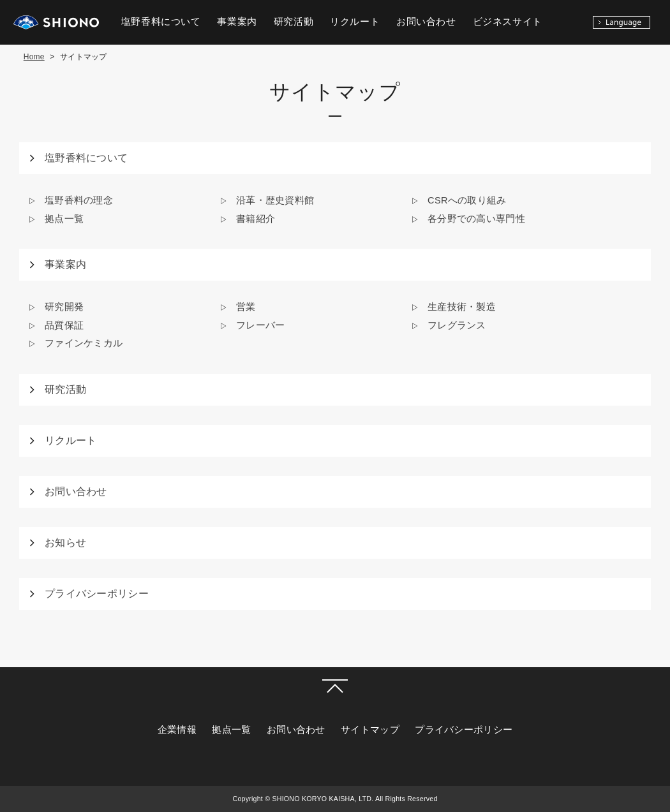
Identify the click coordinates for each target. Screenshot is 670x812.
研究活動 (65, 389)
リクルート (71, 440)
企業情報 (177, 730)
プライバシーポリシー (97, 594)
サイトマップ (370, 730)
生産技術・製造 (462, 307)
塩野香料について (86, 158)
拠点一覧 (64, 219)
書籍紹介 (256, 219)
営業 (246, 307)
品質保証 (64, 325)
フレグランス (457, 325)
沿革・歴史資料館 (275, 200)
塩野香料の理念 (79, 200)
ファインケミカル (84, 343)
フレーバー (260, 325)
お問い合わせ (76, 491)
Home (34, 57)
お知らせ (65, 543)
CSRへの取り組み (467, 200)
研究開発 (64, 307)
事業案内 (65, 264)
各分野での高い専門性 (476, 219)
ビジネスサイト (508, 22)
